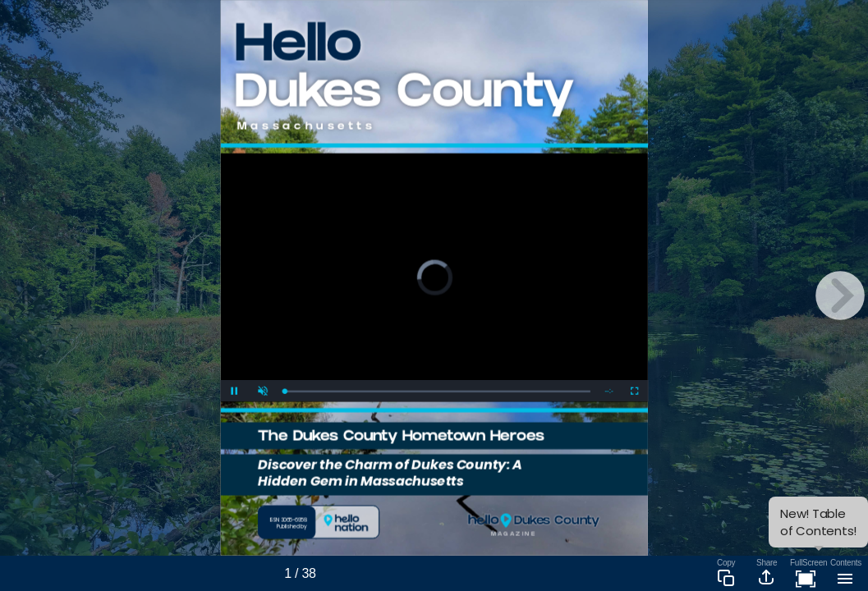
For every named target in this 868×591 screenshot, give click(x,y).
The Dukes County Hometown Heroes (401, 437)
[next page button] (840, 295)
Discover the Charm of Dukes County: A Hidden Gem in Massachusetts (390, 472)
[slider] (437, 391)
